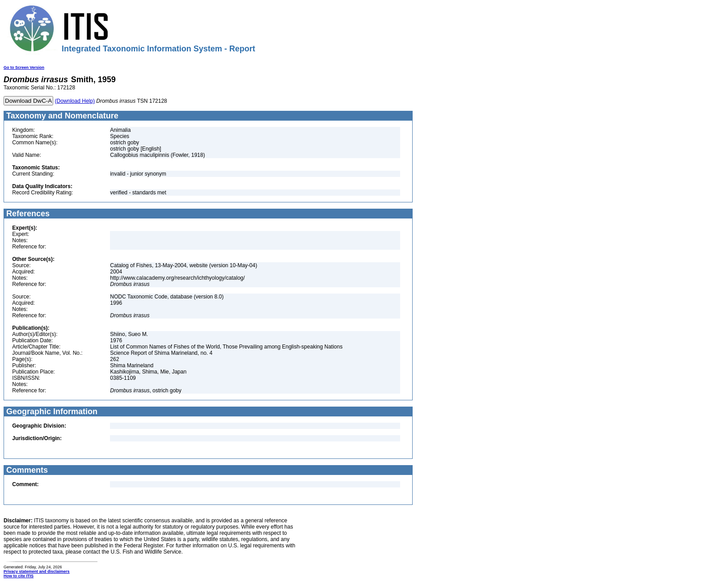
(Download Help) (75, 101)
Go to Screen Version (24, 67)
